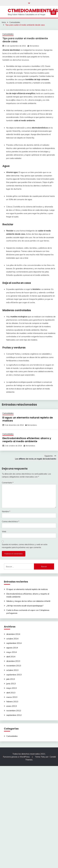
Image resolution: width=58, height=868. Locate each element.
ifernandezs (34, 46)
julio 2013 (11, 679)
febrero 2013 (12, 701)
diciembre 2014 (13, 634)
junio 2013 (11, 684)
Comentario (8, 483)
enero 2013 (12, 706)
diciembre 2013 (13, 661)
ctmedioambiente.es (33, 11)
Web (4, 531)
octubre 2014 (12, 639)
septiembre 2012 (14, 715)
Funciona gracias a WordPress (17, 757)
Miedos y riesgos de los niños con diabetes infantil (28, 601)
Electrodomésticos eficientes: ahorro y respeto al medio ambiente (27, 440)
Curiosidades (8, 34)
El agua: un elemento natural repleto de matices (28, 419)
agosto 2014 (12, 648)
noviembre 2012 (14, 711)
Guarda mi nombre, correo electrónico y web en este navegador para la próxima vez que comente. (25, 546)
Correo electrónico (11, 521)
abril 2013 (11, 693)
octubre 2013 (12, 670)
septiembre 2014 (14, 643)
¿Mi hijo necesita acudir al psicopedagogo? (25, 606)
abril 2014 (11, 657)
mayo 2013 (12, 688)
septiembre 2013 (14, 675)
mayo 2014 (12, 652)
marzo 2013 (12, 697)
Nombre (6, 511)
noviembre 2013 (14, 666)
